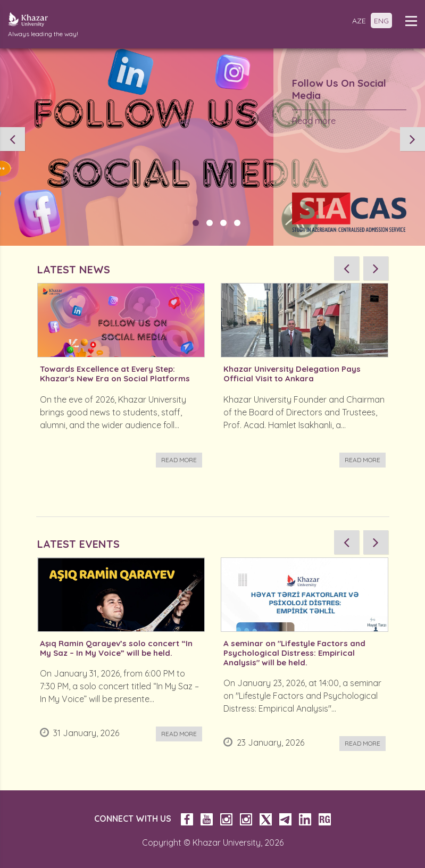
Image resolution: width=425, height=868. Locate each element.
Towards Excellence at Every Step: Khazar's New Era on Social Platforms (115, 374)
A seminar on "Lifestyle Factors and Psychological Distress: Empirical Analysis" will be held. (294, 653)
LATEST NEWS (74, 269)
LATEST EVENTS (78, 544)
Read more (314, 121)
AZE (359, 21)
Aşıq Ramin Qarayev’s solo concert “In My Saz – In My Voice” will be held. (116, 648)
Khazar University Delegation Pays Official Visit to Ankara (292, 374)
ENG (381, 21)
